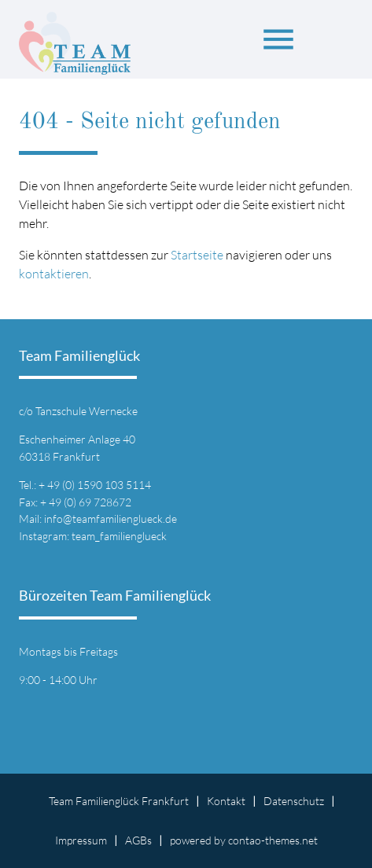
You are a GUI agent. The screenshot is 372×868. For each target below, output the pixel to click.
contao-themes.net (273, 840)
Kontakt (226, 801)
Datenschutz (294, 801)
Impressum (81, 840)
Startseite (197, 255)
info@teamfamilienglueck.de (110, 519)
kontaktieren (54, 274)
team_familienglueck (119, 536)
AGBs (138, 840)
